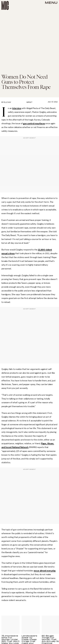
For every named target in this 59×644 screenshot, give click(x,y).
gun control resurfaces (34, 123)
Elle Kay (7, 102)
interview (17, 108)
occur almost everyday (45, 571)
